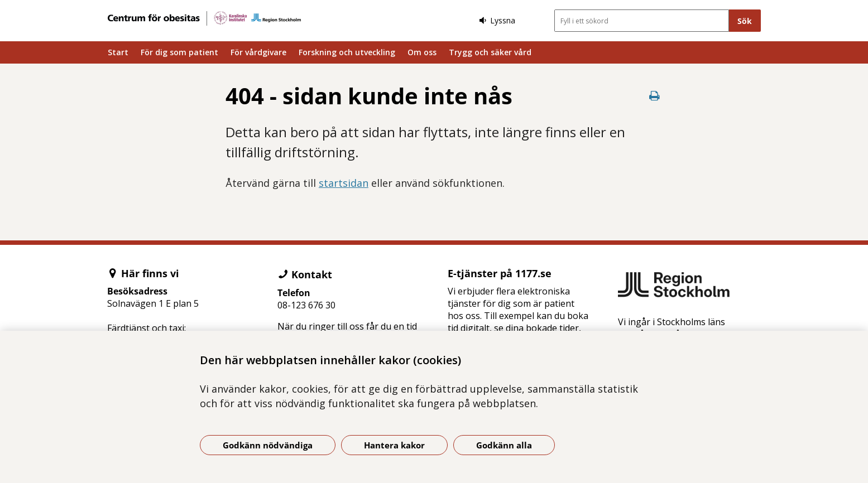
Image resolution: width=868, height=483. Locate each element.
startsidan (344, 183)
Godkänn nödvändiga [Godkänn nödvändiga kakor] (268, 445)
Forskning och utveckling (347, 52)
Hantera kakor (394, 445)
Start (118, 52)
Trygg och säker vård (490, 52)
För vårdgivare (258, 52)
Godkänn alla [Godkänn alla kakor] (504, 445)
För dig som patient (179, 52)
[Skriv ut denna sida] (654, 96)
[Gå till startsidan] (204, 18)
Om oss (422, 52)
